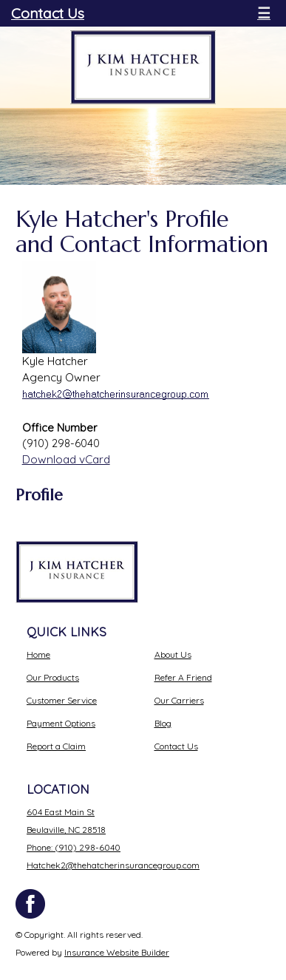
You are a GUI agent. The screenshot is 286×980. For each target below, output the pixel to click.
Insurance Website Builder (117, 952)
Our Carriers (179, 700)
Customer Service (62, 700)
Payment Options (61, 723)
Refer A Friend (183, 677)
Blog (163, 723)
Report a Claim (56, 746)
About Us (173, 654)
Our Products (53, 677)
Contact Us (48, 13)
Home (38, 654)
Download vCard (66, 459)
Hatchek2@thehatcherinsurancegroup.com (113, 865)
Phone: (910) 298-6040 (74, 847)
